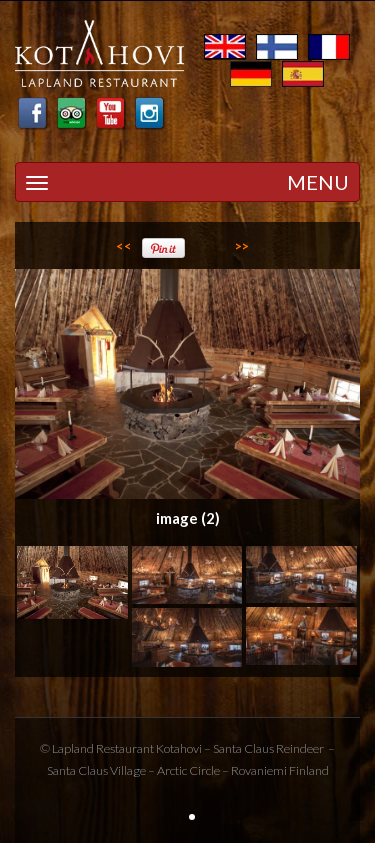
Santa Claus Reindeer (268, 748)
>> (242, 246)
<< (124, 246)
